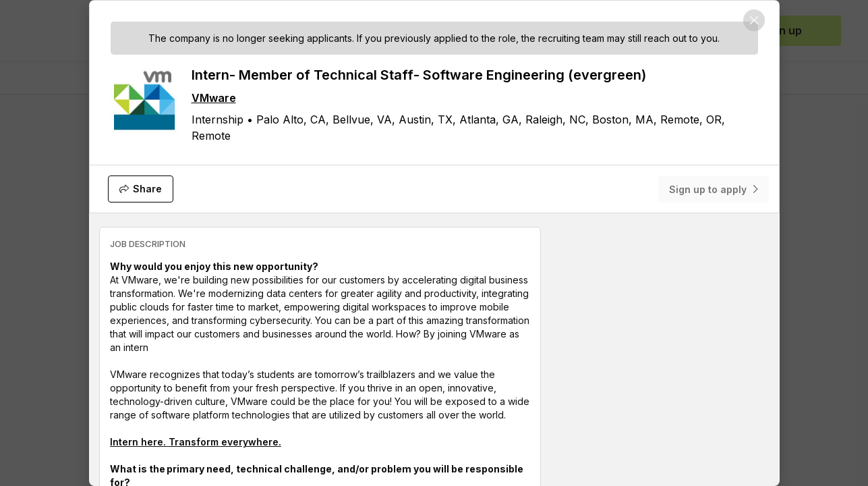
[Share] (141, 189)
